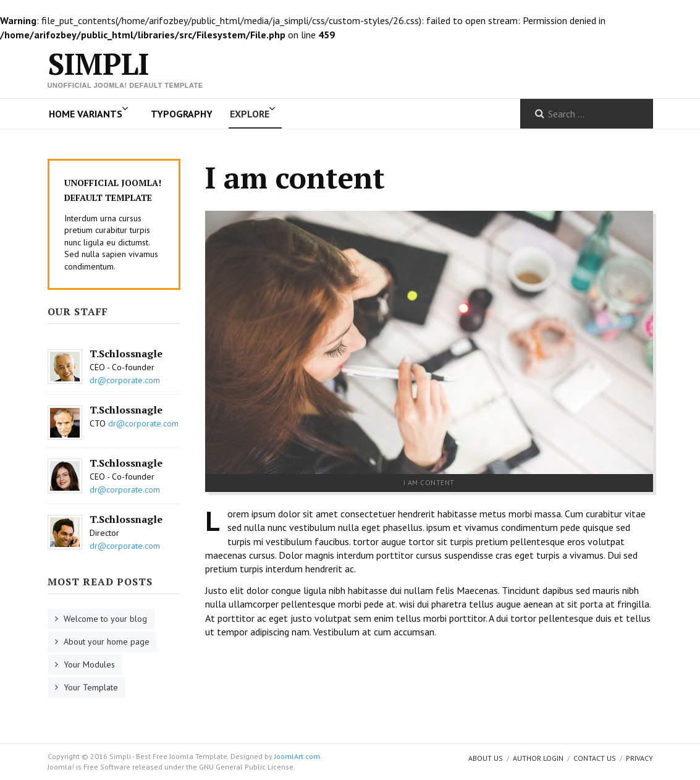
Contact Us (595, 758)
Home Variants (86, 114)
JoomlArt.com (297, 756)
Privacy (639, 758)
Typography (182, 114)
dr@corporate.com (125, 380)
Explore (250, 114)
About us (486, 758)
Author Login (538, 758)
